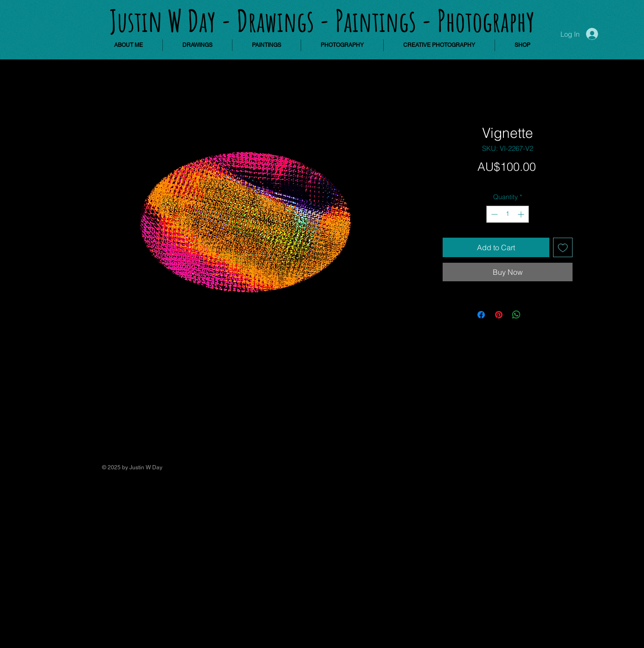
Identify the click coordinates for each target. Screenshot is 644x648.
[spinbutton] (508, 214)
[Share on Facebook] (481, 315)
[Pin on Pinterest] (499, 315)
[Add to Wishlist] (563, 247)
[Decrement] (493, 214)
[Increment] (522, 214)
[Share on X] (534, 315)
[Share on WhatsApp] (516, 315)
